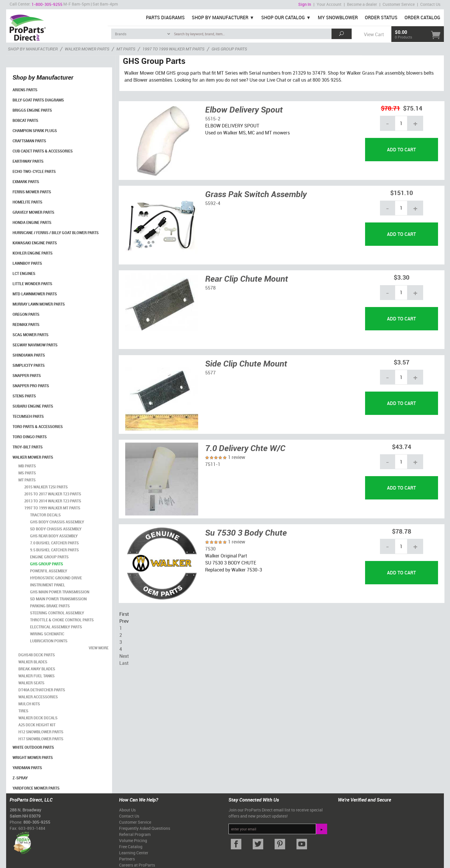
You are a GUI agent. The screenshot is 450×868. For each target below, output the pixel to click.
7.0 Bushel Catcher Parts (54, 543)
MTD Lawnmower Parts (35, 294)
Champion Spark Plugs (35, 131)
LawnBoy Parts (27, 263)
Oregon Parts (26, 314)
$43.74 (402, 447)
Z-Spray (20, 778)
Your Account (329, 4)
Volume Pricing (133, 840)
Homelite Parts (27, 202)
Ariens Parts (25, 90)
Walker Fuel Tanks (36, 676)
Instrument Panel (48, 585)
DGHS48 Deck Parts (37, 655)
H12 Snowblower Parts (41, 732)
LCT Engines (24, 273)
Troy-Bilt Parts (28, 447)
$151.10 (402, 193)
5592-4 (213, 203)
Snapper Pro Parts (31, 386)
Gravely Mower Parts (33, 212)
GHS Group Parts (47, 564)
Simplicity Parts (29, 365)
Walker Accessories (38, 697)
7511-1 (213, 464)
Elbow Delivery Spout (244, 109)
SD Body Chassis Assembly (56, 529)
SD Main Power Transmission (58, 599)
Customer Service (399, 4)
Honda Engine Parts (32, 222)
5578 (210, 288)
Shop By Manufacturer (220, 17)
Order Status (381, 17)
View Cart (374, 34)
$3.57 (402, 362)
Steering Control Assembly (57, 613)
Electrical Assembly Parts (56, 627)
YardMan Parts (27, 768)
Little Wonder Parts (32, 284)
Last (124, 663)
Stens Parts (24, 396)
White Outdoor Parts (33, 747)
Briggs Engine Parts (32, 110)
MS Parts (27, 473)
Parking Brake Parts (50, 606)
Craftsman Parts (29, 141)
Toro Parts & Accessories (38, 427)
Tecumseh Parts (28, 416)
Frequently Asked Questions (145, 828)
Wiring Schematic (47, 634)
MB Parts (27, 466)
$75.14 (413, 108)
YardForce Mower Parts (36, 788)
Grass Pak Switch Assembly (256, 194)
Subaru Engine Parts (33, 406)
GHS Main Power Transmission (60, 592)
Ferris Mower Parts (32, 192)
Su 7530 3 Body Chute (246, 532)
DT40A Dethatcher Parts (42, 690)
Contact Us (430, 4)
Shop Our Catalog (283, 17)
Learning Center (134, 853)
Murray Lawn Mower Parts (39, 304)
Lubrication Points (49, 641)
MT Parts (27, 480)
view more (99, 648)
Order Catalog (422, 17)
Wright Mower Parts (33, 757)
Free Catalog (131, 847)
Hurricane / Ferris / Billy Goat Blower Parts (56, 233)
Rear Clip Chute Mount (247, 278)
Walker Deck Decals (38, 718)
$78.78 (402, 531)
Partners (127, 859)
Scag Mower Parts (30, 335)
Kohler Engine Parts (33, 253)
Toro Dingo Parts (30, 437)
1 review (237, 457)
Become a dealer (362, 4)
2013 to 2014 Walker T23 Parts (53, 501)
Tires (23, 711)
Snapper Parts (27, 376)
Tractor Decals (45, 515)
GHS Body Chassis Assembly (57, 522)
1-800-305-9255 (47, 4)
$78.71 (390, 108)
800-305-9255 (37, 822)
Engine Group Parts (49, 557)
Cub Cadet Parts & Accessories (43, 151)
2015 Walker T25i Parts (46, 487)
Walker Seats (31, 683)
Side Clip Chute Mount (246, 363)
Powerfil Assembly (49, 571)
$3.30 (402, 277)
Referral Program (135, 834)
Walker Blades (33, 662)
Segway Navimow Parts (35, 345)
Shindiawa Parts (29, 355)
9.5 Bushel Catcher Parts (54, 550)
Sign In (305, 4)
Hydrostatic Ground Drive (56, 578)
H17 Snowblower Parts (41, 739)
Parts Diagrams (165, 17)
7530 (210, 549)
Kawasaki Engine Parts (35, 243)
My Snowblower (338, 17)
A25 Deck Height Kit (37, 725)
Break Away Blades (37, 669)
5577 (210, 373)
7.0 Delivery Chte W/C (245, 448)
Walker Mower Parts (33, 457)
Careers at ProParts (137, 865)
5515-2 (213, 119)
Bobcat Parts (25, 120)
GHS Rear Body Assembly (54, 536)
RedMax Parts (26, 325)
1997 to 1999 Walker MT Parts (52, 508)
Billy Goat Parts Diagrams (38, 100)
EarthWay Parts (28, 161)
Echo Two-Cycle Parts (34, 171)
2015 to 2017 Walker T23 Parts (53, 494)
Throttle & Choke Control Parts (62, 620)
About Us (127, 810)
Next (124, 656)
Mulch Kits (29, 704)
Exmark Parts (26, 182)
